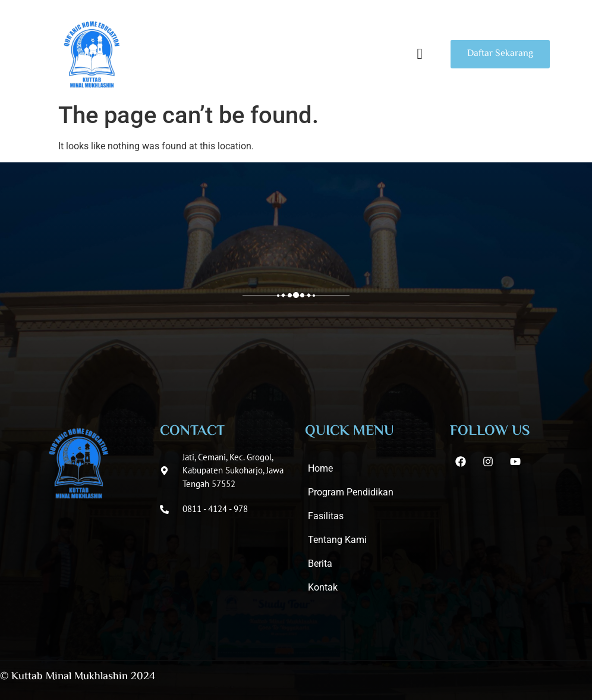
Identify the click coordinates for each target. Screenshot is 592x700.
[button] (420, 54)
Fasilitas (326, 516)
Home (320, 468)
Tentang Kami (337, 540)
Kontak (323, 587)
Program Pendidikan (351, 492)
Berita (320, 564)
